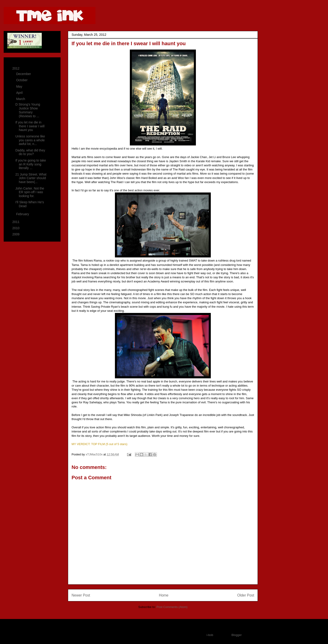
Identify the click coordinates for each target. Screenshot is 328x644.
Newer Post (81, 595)
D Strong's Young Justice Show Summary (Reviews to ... (28, 110)
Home (164, 595)
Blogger (236, 635)
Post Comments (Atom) (172, 607)
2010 (16, 228)
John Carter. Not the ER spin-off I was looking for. (30, 192)
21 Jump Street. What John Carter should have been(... (31, 178)
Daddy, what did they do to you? (30, 152)
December (24, 74)
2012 (16, 68)
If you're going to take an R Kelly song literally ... (31, 164)
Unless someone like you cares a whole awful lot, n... (30, 140)
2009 (16, 234)
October (22, 80)
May (19, 86)
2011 (16, 222)
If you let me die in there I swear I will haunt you (30, 126)
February (23, 214)
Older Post (246, 595)
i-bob (210, 635)
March (21, 99)
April (20, 93)
